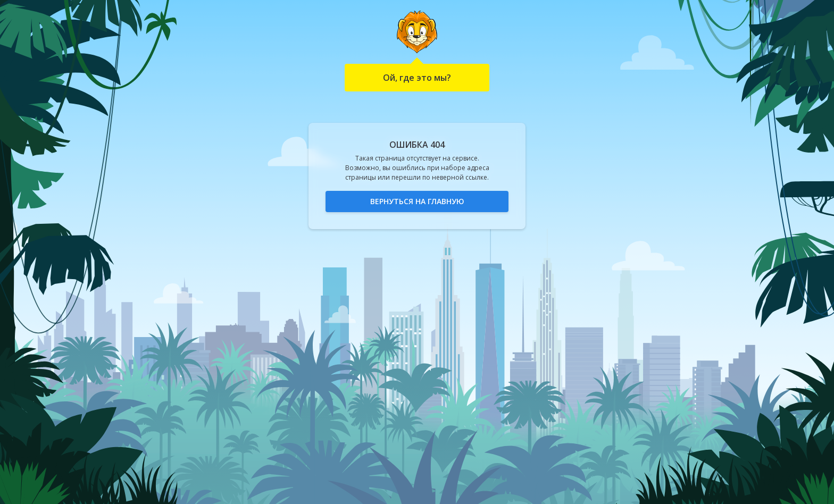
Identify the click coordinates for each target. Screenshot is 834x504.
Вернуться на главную (417, 201)
